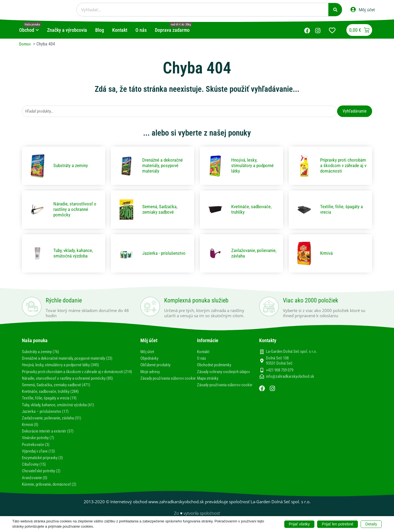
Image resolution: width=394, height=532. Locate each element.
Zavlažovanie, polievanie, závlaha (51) (56, 424)
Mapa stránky (209, 384)
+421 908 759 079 (280, 371)
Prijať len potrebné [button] (337, 524)
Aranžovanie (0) (36, 483)
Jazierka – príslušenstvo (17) (48, 417)
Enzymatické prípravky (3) (45, 464)
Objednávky (151, 359)
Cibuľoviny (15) (35, 470)
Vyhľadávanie (355, 111)
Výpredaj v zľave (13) (41, 457)
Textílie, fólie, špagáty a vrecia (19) (53, 404)
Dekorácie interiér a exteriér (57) (51, 437)
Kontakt (204, 352)
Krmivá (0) (31, 431)
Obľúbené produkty (157, 366)
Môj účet (148, 352)
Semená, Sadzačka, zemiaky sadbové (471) (60, 391)
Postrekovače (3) (37, 450)
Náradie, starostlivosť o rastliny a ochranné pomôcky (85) (72, 384)
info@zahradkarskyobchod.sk (290, 377)
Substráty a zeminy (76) (43, 352)
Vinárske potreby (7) (40, 444)
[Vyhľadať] (335, 10)
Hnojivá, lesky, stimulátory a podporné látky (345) (65, 366)
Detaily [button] (371, 524)
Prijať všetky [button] (299, 524)
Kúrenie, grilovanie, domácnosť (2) (52, 490)
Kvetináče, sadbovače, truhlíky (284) (54, 397)
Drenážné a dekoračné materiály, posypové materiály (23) (73, 359)
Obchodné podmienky (216, 366)
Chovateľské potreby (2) (43, 477)
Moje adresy (151, 372)
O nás (202, 359)
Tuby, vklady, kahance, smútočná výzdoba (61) (62, 411)
